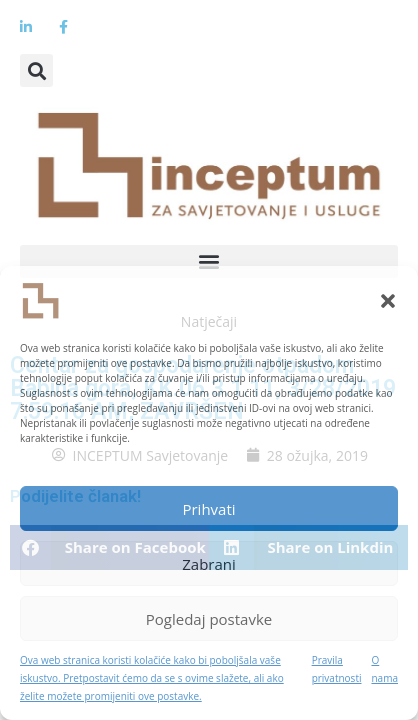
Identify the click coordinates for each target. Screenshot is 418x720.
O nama (384, 669)
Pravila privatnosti (337, 669)
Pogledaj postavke (209, 619)
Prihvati (208, 509)
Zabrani (209, 564)
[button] (388, 301)
